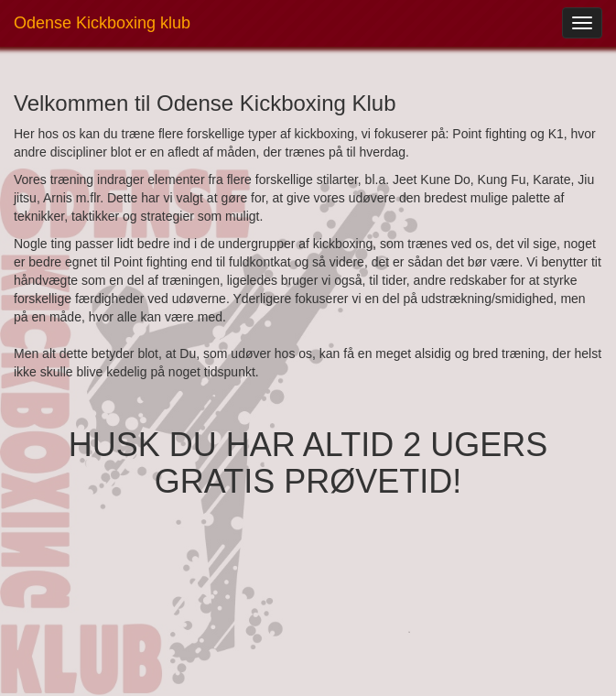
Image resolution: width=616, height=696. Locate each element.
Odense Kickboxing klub (102, 23)
